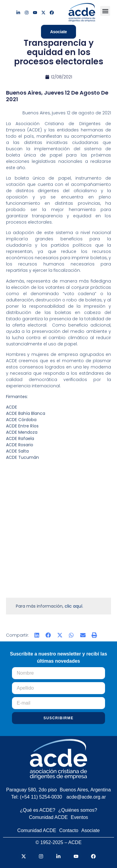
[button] (105, 11)
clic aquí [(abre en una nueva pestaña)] (73, 606)
